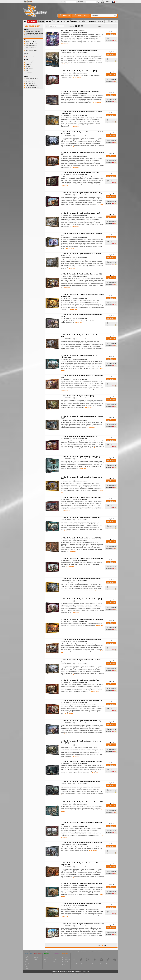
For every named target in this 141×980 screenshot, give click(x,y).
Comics (36, 956)
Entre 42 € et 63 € (31, 45)
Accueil (27, 951)
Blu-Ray (27, 963)
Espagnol (29, 67)
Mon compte (66, 16)
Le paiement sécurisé (86, 951)
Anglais (29, 65)
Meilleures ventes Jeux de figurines (34, 33)
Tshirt (26, 967)
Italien (28, 70)
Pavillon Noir (86, 971)
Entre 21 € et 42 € (32, 43)
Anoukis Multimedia (84, 974)
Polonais (29, 72)
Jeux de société (66, 956)
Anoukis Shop (78, 971)
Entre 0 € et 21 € (31, 41)
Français (29, 68)
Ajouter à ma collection (80, 32)
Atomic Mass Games (32, 78)
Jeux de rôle (65, 961)
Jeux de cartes (66, 958)
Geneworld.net (56, 971)
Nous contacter (69, 951)
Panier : (82, 16)
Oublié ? (108, 2)
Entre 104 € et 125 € (32, 51)
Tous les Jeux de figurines (32, 35)
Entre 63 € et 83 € (31, 47)
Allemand (29, 63)
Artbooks (27, 958)
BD (44, 956)
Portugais (29, 74)
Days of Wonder (31, 84)
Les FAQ (77, 951)
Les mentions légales (44, 951)
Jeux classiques (66, 963)
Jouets (64, 965)
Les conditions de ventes (57, 951)
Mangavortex (71, 971)
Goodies (27, 968)
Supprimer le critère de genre (33, 57)
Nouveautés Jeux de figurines (33, 31)
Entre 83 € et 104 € (31, 49)
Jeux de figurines (66, 959)
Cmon (28, 80)
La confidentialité (98, 951)
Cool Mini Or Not (31, 82)
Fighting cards (64, 971)
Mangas (27, 956)
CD (26, 965)
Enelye (65, 974)
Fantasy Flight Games (32, 88)
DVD (26, 961)
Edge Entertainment (32, 86)
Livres (26, 959)
